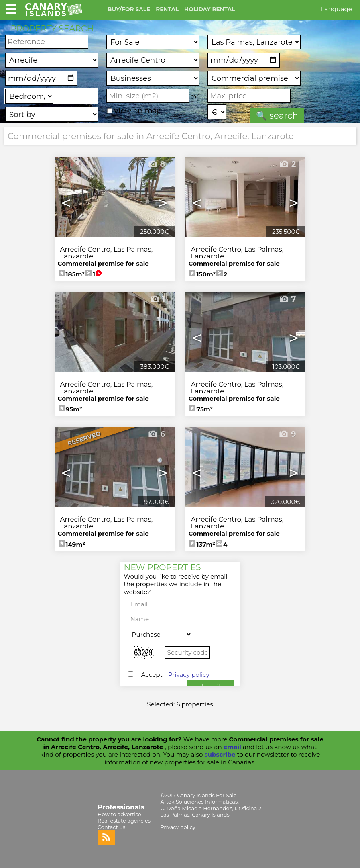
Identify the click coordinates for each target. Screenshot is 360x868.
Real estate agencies (124, 821)
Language (337, 9)
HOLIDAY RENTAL (209, 9)
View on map (134, 111)
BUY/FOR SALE (129, 9)
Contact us (111, 827)
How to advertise (119, 814)
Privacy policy (189, 675)
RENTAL (167, 9)
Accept (175, 675)
